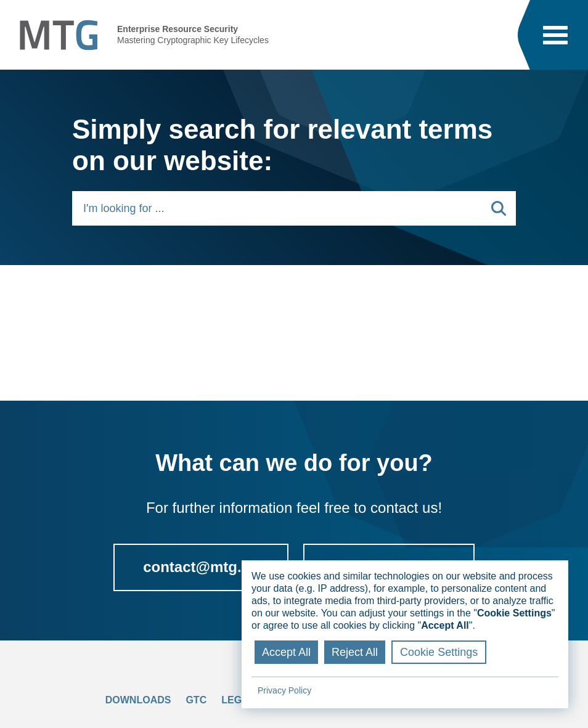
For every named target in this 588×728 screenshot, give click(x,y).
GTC (196, 700)
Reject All (355, 652)
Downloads (138, 700)
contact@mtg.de (201, 567)
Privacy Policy (284, 690)
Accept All (286, 652)
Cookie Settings (439, 652)
